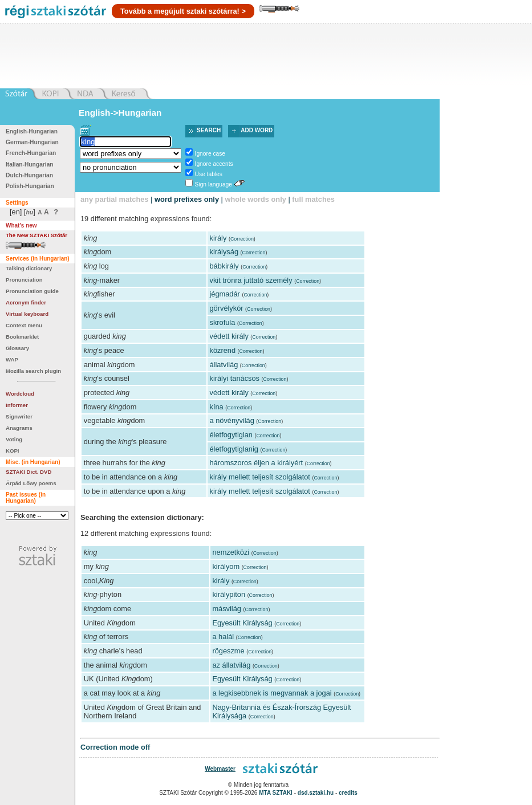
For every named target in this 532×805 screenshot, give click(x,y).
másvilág (227, 609)
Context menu (24, 325)
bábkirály (224, 266)
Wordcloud (20, 394)
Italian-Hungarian (30, 164)
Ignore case (210, 154)
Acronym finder (26, 302)
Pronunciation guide (32, 291)
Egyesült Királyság (242, 623)
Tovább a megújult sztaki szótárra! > (183, 11)
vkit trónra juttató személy (251, 280)
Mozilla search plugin (33, 371)
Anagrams (19, 428)
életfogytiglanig (234, 449)
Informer (17, 405)
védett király (229, 336)
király (218, 238)
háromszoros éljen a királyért (257, 463)
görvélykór (227, 308)
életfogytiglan (231, 435)
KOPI (12, 451)
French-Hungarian (31, 153)
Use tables (209, 174)
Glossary (17, 348)
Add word (257, 130)
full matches (313, 199)
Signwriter (19, 416)
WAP (12, 359)
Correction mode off (115, 747)
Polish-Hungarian (30, 186)
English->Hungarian (120, 113)
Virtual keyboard (27, 314)
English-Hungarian (32, 131)
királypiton (229, 594)
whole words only (255, 199)
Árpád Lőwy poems (31, 483)
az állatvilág (231, 665)
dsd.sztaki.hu (316, 793)
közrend (223, 350)
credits (348, 793)
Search (209, 130)
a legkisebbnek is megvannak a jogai (272, 693)
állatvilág (224, 365)
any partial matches (115, 199)
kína (217, 407)
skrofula (223, 322)
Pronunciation (24, 280)
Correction (242, 239)
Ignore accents (214, 164)
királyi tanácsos (235, 378)
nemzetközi (231, 552)
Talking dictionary (29, 268)
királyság (224, 252)
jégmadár (225, 294)
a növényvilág (232, 420)
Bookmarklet (22, 337)
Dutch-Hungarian (29, 175)
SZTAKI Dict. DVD (29, 472)
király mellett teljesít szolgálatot (260, 477)
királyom (226, 566)
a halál (223, 637)
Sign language (214, 184)
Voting (14, 439)
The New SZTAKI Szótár (36, 235)
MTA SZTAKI (276, 793)
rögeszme (228, 651)
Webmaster (220, 769)
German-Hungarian (32, 142)
